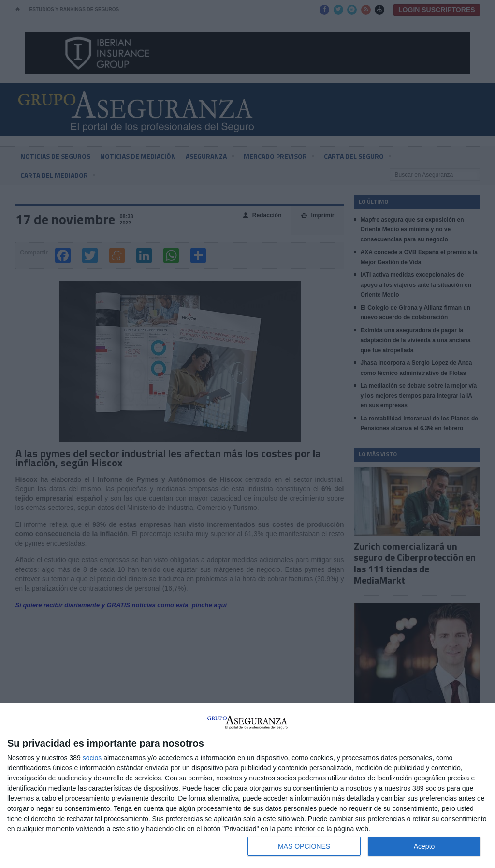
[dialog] (247, 786)
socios (92, 758)
